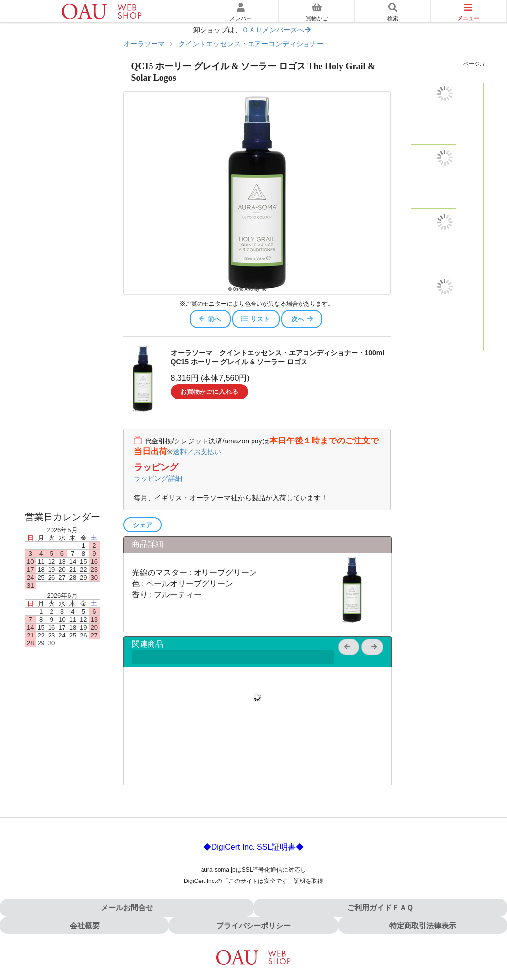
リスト (255, 319)
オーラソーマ (144, 44)
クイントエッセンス (62, 206)
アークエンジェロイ (62, 261)
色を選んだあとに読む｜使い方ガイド (62, 93)
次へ (303, 319)
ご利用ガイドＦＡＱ (380, 907)
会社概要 (85, 925)
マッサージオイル (62, 420)
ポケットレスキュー (62, 233)
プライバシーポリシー (253, 925)
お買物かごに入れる (209, 392)
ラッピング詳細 (158, 478)
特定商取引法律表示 (423, 925)
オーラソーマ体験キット (62, 124)
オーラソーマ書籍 (62, 480)
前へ (209, 319)
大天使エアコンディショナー (62, 397)
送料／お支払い (197, 452)
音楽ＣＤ (62, 499)
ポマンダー (62, 179)
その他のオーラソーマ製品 (62, 460)
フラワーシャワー (62, 315)
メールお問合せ (127, 907)
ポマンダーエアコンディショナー (62, 342)
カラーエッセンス (62, 288)
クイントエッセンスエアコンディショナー (62, 369)
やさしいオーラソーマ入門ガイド (62, 61)
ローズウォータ (62, 440)
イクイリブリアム (62, 152)
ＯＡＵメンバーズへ (277, 30)
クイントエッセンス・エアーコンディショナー (251, 44)
